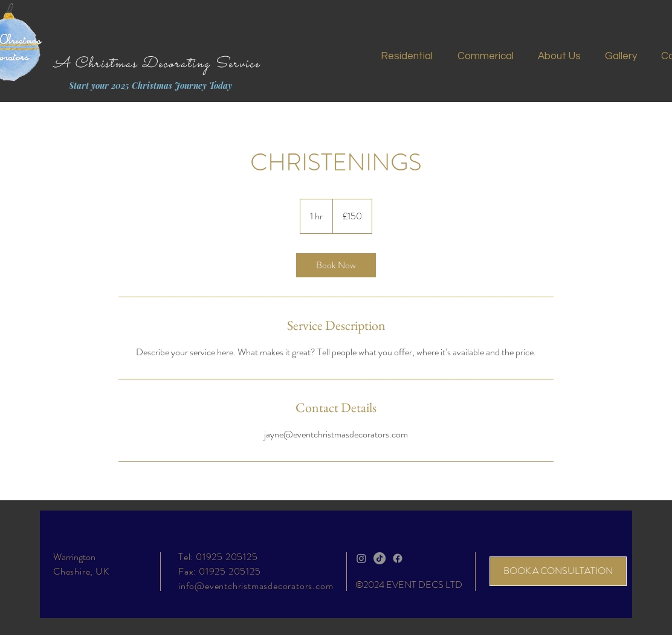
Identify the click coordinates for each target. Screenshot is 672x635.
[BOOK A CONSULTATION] (558, 571)
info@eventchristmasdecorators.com (256, 586)
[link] (336, 265)
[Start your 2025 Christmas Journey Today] (150, 85)
